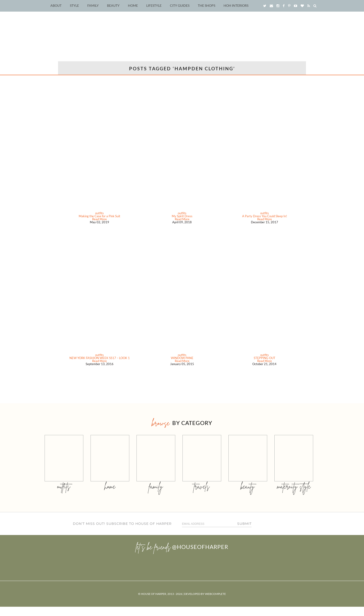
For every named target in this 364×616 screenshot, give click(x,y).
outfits (99, 213)
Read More (99, 219)
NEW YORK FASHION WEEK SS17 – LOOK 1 (100, 358)
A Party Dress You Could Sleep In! (265, 216)
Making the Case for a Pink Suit (99, 216)
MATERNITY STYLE (294, 486)
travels (202, 486)
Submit (244, 524)
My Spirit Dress (182, 216)
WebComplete (215, 594)
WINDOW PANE (182, 358)
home (110, 486)
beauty (248, 486)
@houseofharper (200, 547)
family (156, 486)
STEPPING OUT (265, 358)
